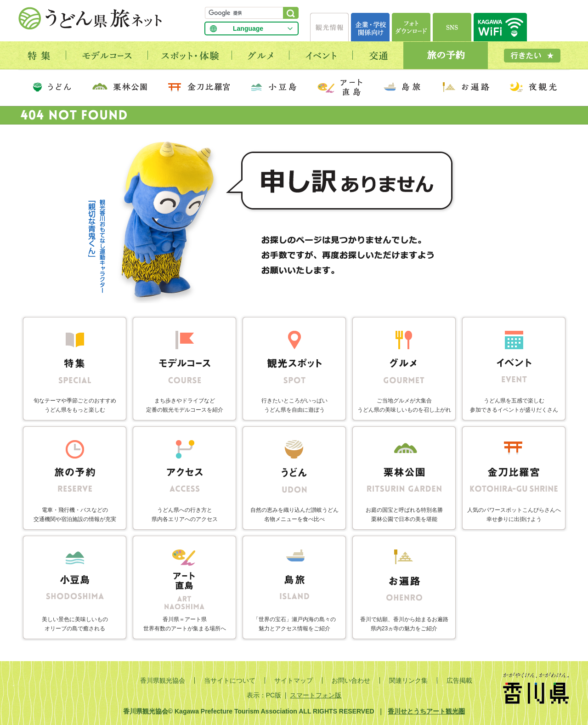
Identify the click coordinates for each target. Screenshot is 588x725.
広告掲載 (459, 680)
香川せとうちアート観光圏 (426, 711)
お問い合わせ (351, 680)
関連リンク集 (408, 680)
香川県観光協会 (163, 680)
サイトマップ (294, 680)
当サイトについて (230, 680)
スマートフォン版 (316, 695)
